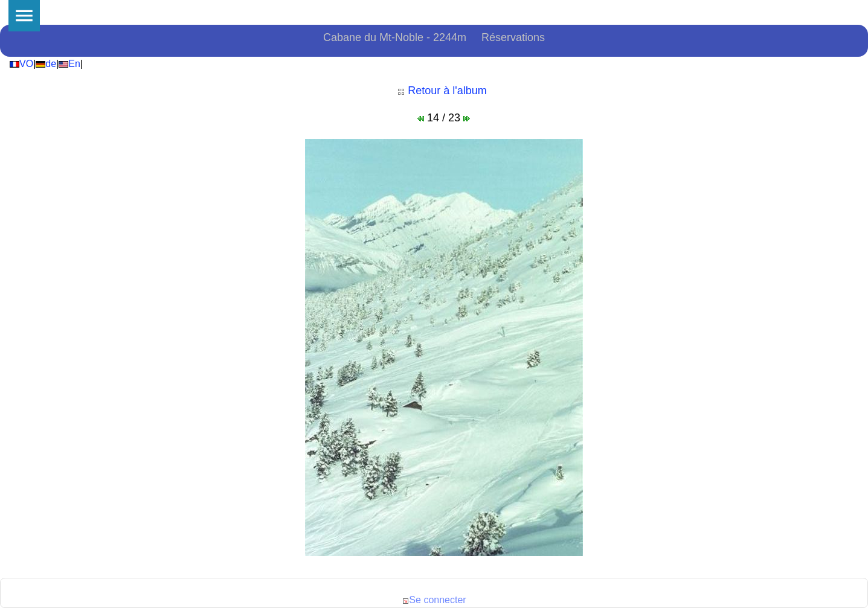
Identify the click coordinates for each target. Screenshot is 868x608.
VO (21, 64)
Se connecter (434, 600)
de (46, 64)
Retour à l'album (442, 91)
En (69, 64)
